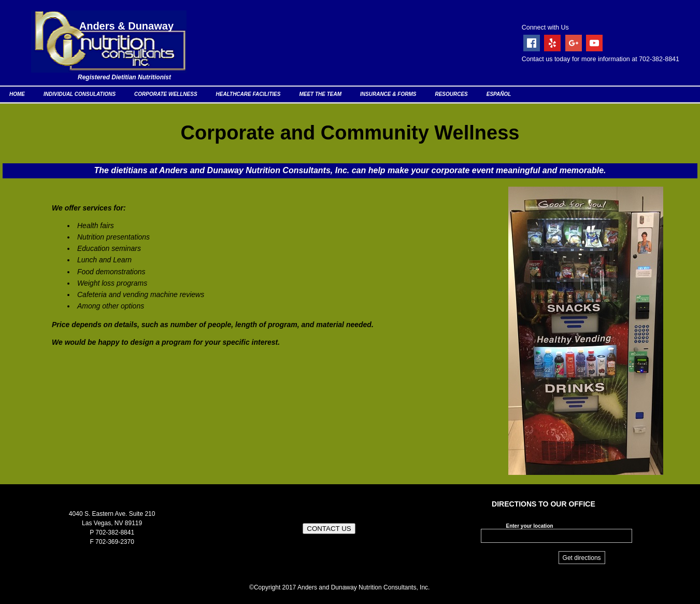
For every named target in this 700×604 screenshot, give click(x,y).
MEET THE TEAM (320, 94)
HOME (17, 94)
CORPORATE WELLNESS (166, 94)
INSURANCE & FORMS (388, 94)
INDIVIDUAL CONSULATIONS (80, 94)
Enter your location (529, 526)
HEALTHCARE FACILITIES (248, 94)
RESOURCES (451, 94)
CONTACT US (329, 529)
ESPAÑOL (499, 94)
